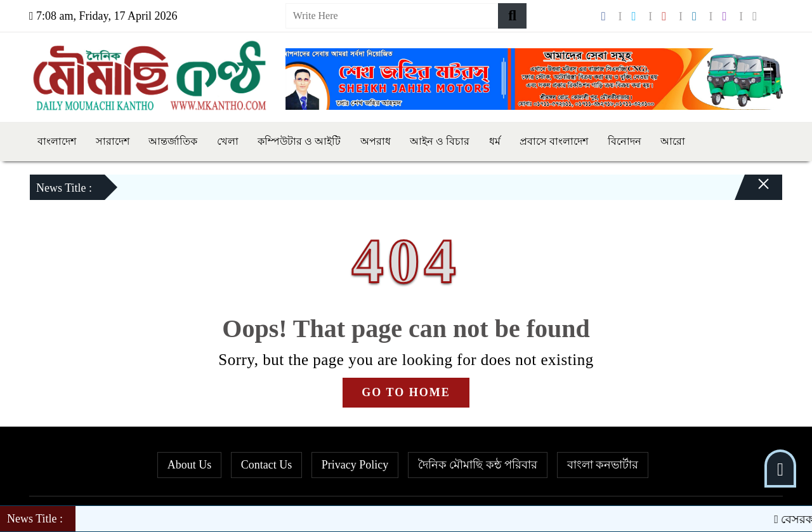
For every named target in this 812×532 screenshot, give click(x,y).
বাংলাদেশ (57, 141)
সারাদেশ (113, 141)
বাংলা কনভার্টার (603, 465)
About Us (190, 465)
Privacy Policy (355, 465)
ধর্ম (495, 141)
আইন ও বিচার (440, 141)
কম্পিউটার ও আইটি (299, 141)
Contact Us (267, 465)
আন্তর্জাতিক (173, 141)
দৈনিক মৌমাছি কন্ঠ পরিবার (478, 465)
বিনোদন (625, 141)
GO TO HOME (406, 392)
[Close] (752, 190)
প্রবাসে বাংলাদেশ (554, 141)
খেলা (228, 141)
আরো (673, 141)
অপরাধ (376, 141)
